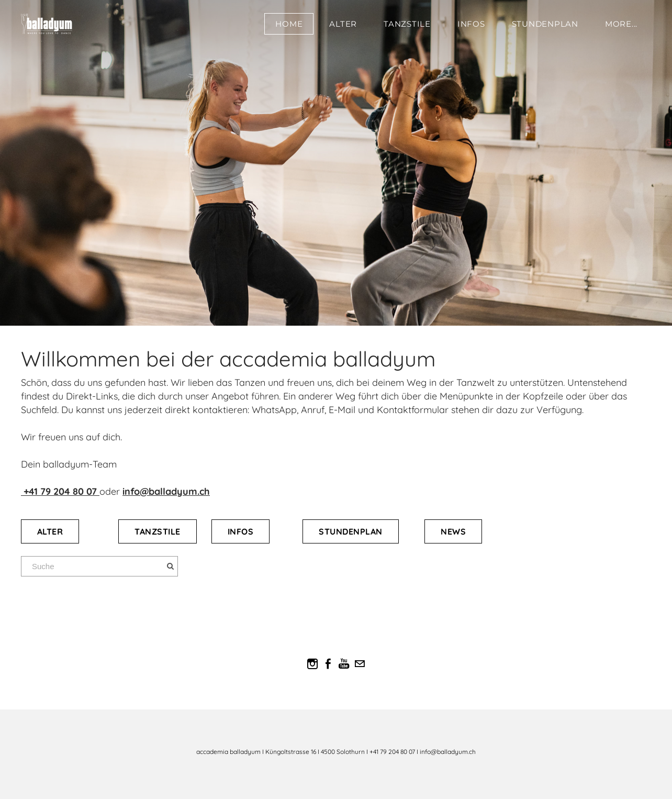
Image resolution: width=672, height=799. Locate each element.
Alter (343, 24)
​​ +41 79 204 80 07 (60, 491)
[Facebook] (328, 664)
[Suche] (99, 566)
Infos (471, 24)
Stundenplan (545, 24)
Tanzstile (407, 24)
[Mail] (360, 664)
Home (289, 24)
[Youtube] (344, 664)
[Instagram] (312, 664)
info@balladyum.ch (166, 491)
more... (621, 24)
